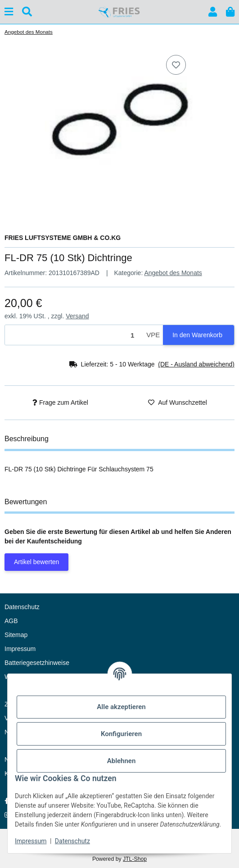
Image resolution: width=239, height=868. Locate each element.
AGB (11, 621)
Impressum (31, 841)
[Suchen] (27, 12)
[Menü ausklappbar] (9, 12)
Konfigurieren (121, 734)
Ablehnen (122, 761)
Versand (77, 316)
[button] (213, 12)
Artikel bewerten (36, 562)
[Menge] (74, 335)
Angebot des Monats (173, 273)
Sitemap (16, 635)
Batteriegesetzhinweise (37, 663)
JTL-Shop (135, 859)
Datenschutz (72, 841)
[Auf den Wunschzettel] (176, 65)
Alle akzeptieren (121, 707)
